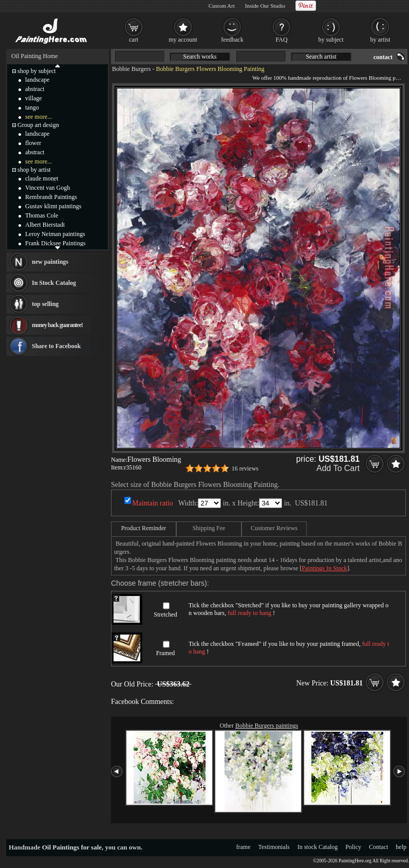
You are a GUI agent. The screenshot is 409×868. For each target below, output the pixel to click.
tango (32, 107)
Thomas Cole (42, 215)
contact (383, 57)
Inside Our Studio (265, 6)
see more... (39, 117)
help (401, 847)
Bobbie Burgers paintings (267, 726)
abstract (35, 89)
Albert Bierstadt (45, 225)
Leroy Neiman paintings (55, 234)
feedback (232, 40)
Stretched (165, 614)
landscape (37, 80)
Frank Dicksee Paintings (55, 243)
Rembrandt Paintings (51, 197)
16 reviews (245, 468)
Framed (166, 653)
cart (134, 40)
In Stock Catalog (54, 283)
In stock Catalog (318, 847)
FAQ (281, 40)
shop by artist (34, 170)
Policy (353, 847)
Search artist (321, 57)
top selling (45, 304)
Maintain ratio (153, 503)
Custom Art (222, 6)
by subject (331, 40)
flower (33, 143)
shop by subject (37, 71)
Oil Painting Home (35, 56)
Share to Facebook (56, 346)
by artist (380, 40)
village (34, 98)
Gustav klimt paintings (53, 206)
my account (183, 40)
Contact (378, 847)
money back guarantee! (57, 325)
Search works (200, 57)
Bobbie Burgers (131, 69)
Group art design (38, 125)
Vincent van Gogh (48, 188)
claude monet (42, 178)
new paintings (50, 262)
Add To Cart (338, 468)
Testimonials (274, 847)
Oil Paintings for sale (72, 847)
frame (244, 847)
